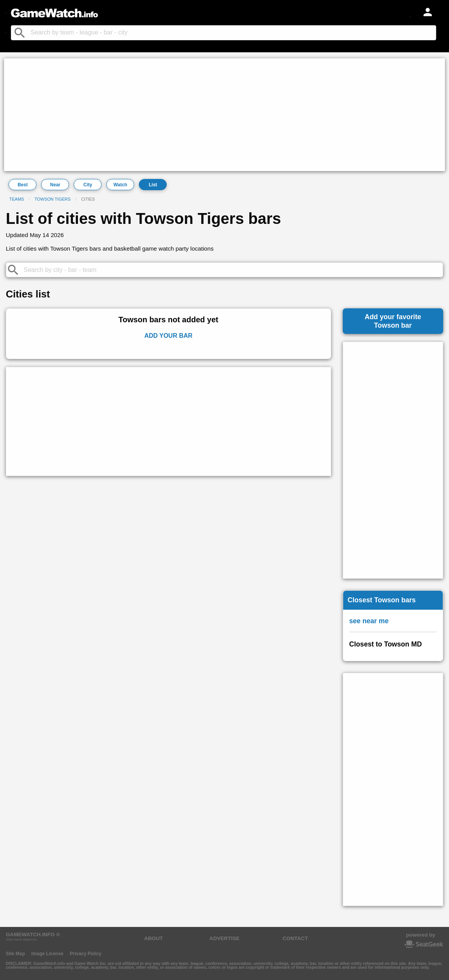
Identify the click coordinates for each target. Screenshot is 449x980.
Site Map (15, 954)
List (153, 185)
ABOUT (154, 938)
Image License (47, 954)
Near (55, 185)
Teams (17, 199)
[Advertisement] (224, 115)
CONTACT (295, 938)
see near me (369, 621)
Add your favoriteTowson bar (393, 321)
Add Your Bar (168, 336)
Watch (121, 185)
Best (22, 185)
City (88, 185)
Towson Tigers (53, 199)
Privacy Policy (85, 954)
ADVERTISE (224, 938)
